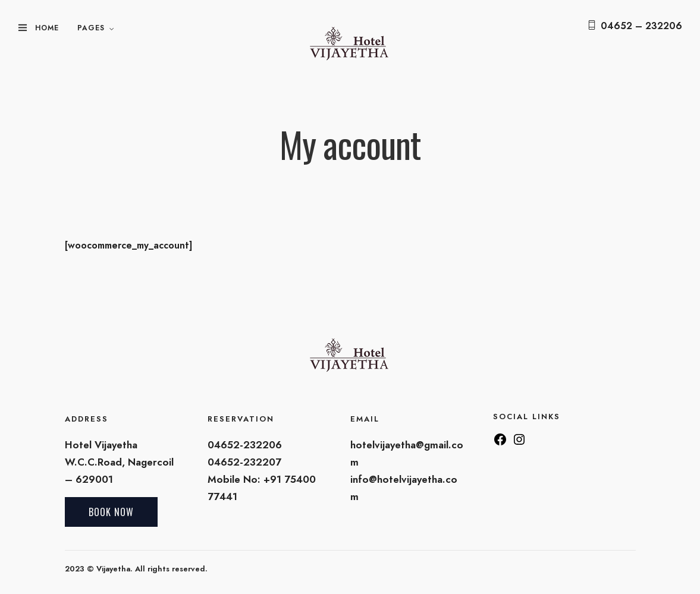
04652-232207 (244, 462)
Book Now (111, 512)
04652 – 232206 (641, 26)
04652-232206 (245, 445)
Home (47, 28)
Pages (91, 28)
